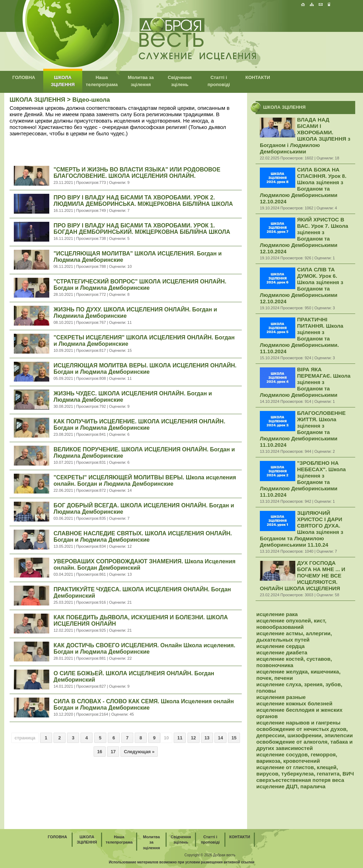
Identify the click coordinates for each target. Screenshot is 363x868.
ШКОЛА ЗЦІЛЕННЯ (37, 100)
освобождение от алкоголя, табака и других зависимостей (305, 745)
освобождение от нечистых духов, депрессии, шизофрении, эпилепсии (305, 732)
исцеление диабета (282, 652)
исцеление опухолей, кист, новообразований (291, 624)
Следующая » (139, 752)
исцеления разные (281, 697)
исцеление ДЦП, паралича (291, 786)
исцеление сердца (280, 646)
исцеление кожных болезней (294, 703)
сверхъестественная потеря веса (300, 780)
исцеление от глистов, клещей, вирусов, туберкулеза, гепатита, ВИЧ (305, 770)
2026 (208, 855)
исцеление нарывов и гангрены (298, 723)
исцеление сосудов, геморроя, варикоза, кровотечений (297, 758)
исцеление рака (277, 614)
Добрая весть (224, 855)
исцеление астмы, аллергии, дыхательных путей (294, 636)
